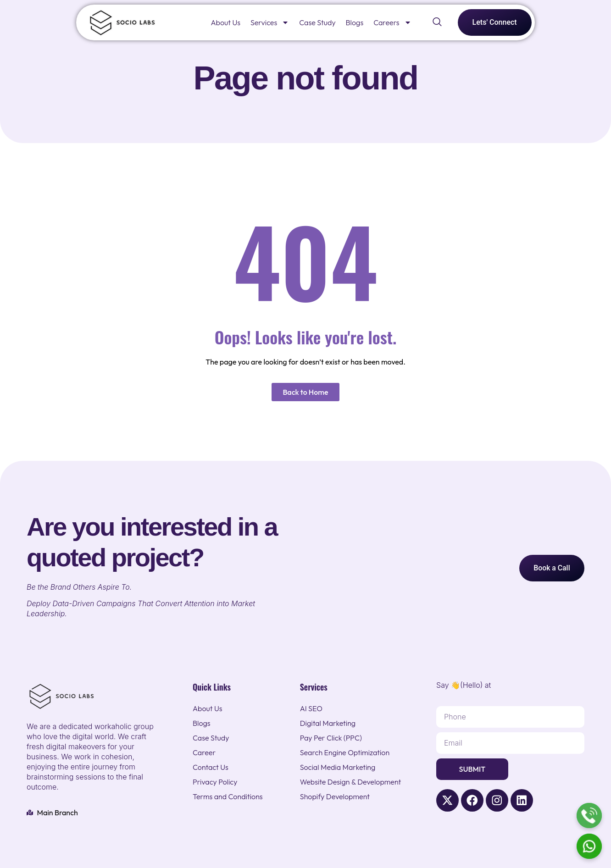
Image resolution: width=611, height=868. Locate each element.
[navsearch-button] (437, 22)
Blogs (355, 22)
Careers (392, 22)
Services (270, 22)
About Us (226, 22)
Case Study (317, 22)
